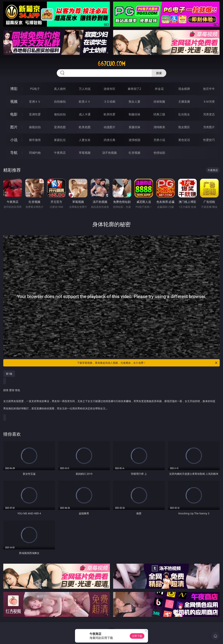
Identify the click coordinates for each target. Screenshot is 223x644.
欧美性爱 (109, 114)
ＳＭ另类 (209, 102)
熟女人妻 (134, 102)
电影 (14, 114)
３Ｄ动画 (109, 102)
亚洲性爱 (35, 114)
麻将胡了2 (134, 89)
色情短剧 (159, 153)
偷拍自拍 (60, 114)
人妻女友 (85, 140)
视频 (14, 101)
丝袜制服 (159, 102)
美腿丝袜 (134, 127)
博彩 (14, 89)
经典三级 (159, 114)
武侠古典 (109, 140)
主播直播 (184, 102)
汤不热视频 (109, 153)
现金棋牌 (184, 89)
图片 (14, 127)
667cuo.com (111, 64)
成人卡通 (85, 114)
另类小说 (159, 140)
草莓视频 (85, 153)
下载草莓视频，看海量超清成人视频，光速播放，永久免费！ (147, 363)
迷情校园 (134, 140)
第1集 (9, 374)
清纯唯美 (159, 127)
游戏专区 (109, 89)
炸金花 (159, 89)
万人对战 (85, 89)
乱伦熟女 (184, 114)
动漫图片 (109, 127)
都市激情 (35, 140)
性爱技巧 (209, 140)
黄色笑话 (184, 140)
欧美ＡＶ (85, 102)
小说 (14, 140)
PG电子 (35, 89)
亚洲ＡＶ (35, 102)
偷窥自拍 (35, 127)
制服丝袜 (134, 114)
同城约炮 (35, 153)
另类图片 (209, 127)
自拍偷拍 (60, 102)
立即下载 (137, 636)
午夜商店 (60, 153)
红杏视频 (134, 153)
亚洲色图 (60, 127)
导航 (14, 153)
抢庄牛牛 (209, 89)
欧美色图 (85, 127)
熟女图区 (184, 127)
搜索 (159, 73)
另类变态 (209, 114)
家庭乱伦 (60, 140)
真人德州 (60, 89)
